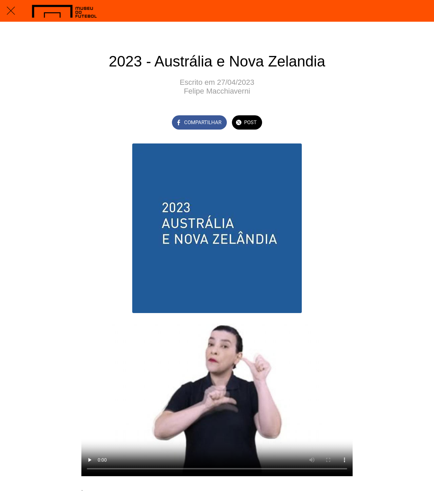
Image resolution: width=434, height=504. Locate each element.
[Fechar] (11, 11)
